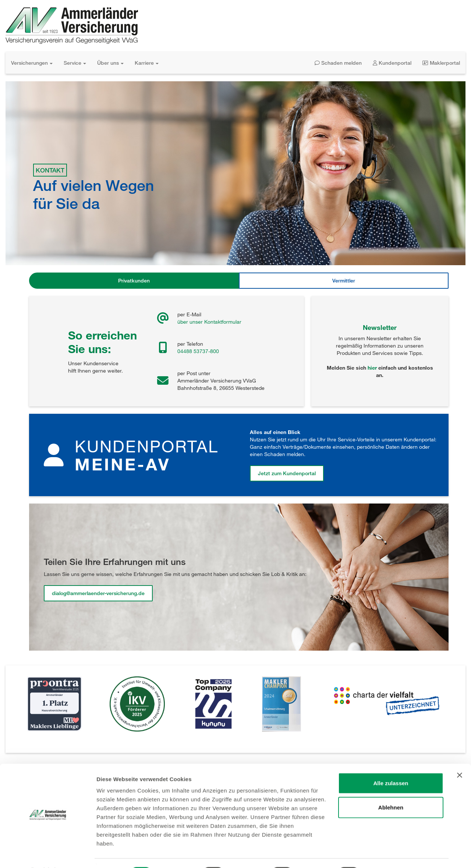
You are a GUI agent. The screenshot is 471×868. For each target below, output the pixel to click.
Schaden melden (338, 63)
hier (372, 368)
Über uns (110, 63)
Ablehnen (391, 788)
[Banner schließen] (460, 755)
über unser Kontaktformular (209, 322)
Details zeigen (391, 853)
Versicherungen (32, 63)
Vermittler (344, 280)
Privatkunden (134, 280)
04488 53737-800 (198, 351)
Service (75, 63)
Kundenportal (392, 63)
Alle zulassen (391, 763)
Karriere (147, 63)
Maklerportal (441, 63)
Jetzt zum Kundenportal (287, 473)
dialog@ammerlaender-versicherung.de (98, 593)
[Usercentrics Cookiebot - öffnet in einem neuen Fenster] (48, 854)
